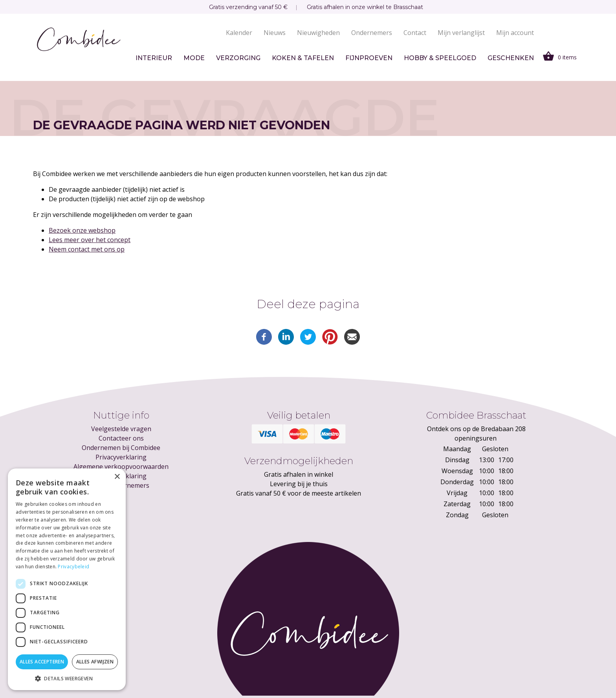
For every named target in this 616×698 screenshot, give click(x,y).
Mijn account (515, 33)
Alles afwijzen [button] (95, 662)
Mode (194, 58)
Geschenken (511, 58)
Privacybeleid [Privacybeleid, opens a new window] (73, 567)
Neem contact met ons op (87, 249)
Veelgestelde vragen (121, 429)
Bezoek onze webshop (82, 230)
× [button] (117, 477)
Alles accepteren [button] (42, 662)
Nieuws (275, 33)
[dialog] (67, 579)
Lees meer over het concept (90, 240)
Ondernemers (372, 33)
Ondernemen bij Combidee (121, 448)
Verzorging (238, 58)
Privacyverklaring (121, 457)
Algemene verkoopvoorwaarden (121, 467)
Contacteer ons (121, 438)
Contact (415, 33)
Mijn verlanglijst (461, 33)
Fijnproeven (369, 58)
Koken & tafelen (303, 58)
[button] (67, 678)
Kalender (239, 33)
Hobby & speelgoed (440, 58)
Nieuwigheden (318, 33)
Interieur (154, 58)
